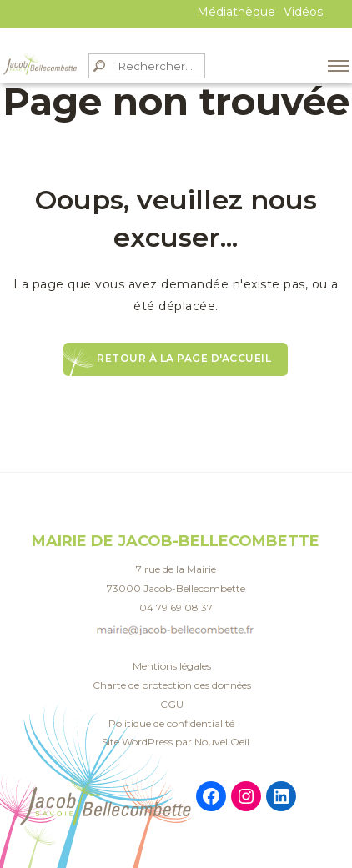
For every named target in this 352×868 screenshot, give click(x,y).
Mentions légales (172, 666)
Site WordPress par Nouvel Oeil (176, 742)
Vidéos (303, 12)
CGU (172, 704)
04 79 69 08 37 (176, 607)
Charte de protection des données (172, 685)
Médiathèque (236, 12)
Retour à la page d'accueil (184, 358)
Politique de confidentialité (171, 723)
